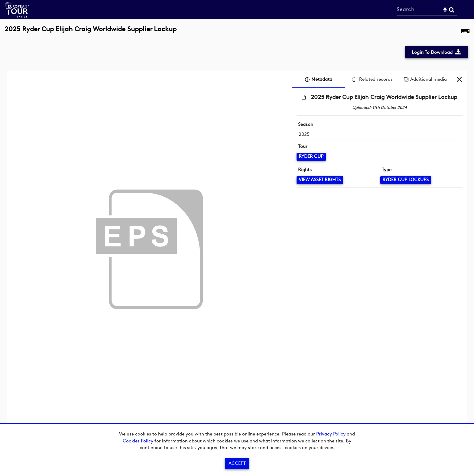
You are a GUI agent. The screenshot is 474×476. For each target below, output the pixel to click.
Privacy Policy (331, 434)
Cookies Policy (138, 441)
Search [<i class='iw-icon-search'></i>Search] (452, 9)
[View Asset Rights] (320, 180)
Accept (237, 463)
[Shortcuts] (465, 32)
